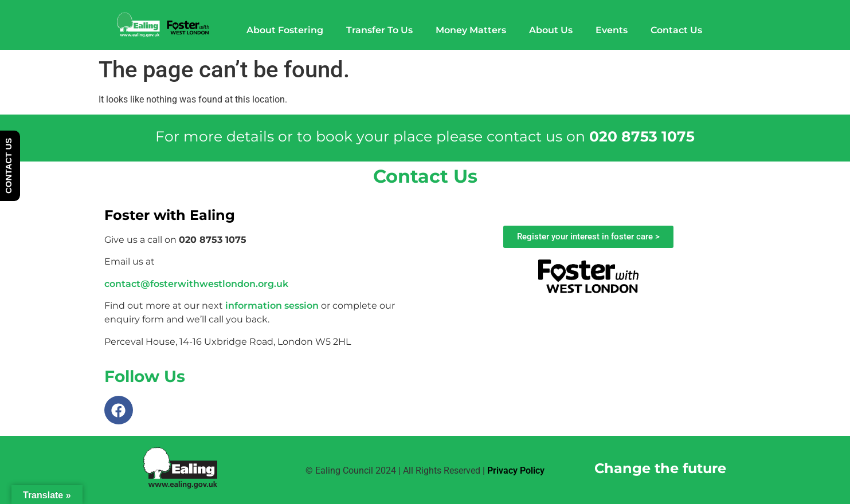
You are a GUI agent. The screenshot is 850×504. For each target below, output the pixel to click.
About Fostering (285, 30)
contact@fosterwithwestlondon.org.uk (196, 284)
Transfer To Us (379, 30)
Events (612, 30)
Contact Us (676, 30)
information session (272, 306)
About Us (551, 30)
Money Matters (471, 30)
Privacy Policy (516, 470)
